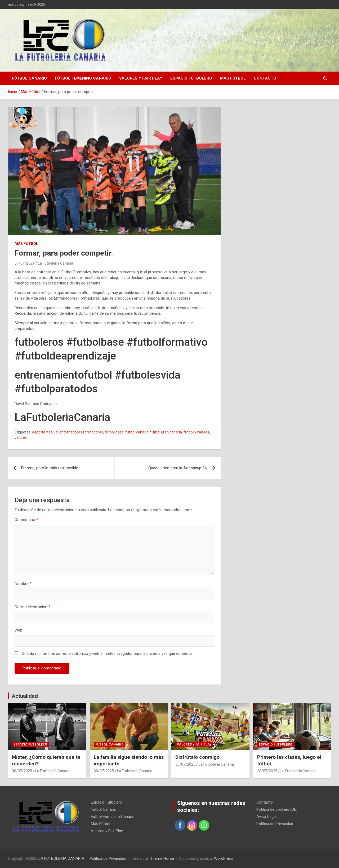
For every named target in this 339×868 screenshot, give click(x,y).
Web (18, 630)
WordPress (224, 858)
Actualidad (25, 696)
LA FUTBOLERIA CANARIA (61, 858)
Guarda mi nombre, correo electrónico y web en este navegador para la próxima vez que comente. (107, 654)
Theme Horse (162, 858)
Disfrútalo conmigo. (198, 757)
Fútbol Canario (29, 78)
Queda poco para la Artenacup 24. (178, 468)
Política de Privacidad (275, 824)
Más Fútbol (233, 78)
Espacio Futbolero (191, 78)
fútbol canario (137, 432)
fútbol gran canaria (166, 432)
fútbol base (114, 432)
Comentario (26, 520)
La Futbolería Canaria (55, 263)
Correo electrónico (32, 607)
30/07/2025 (22, 771)
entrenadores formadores (81, 432)
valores (21, 437)
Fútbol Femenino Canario (83, 78)
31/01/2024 (25, 263)
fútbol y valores (196, 432)
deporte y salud (45, 432)
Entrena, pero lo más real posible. (50, 468)
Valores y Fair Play (141, 78)
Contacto (265, 78)
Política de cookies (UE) (277, 809)
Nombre (23, 584)
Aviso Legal (266, 817)
